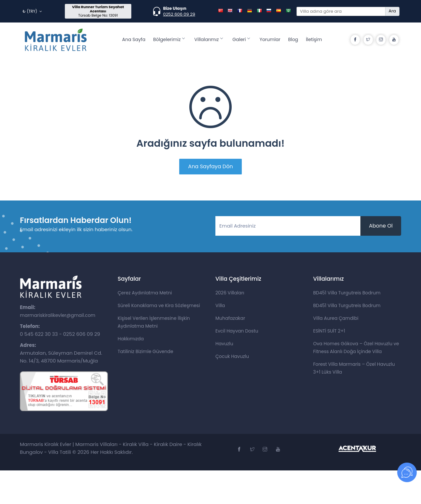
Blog (293, 39)
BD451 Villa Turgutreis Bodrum (347, 293)
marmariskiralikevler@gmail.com (58, 315)
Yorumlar (270, 39)
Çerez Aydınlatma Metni (145, 293)
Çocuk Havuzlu (232, 356)
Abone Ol (381, 226)
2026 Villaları (230, 293)
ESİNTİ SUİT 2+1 (329, 331)
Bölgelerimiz (169, 39)
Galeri (241, 39)
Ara (392, 11)
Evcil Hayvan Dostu (237, 331)
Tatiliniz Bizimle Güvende (145, 351)
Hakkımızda (131, 339)
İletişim (314, 39)
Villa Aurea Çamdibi (336, 318)
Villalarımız (208, 39)
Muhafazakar (230, 318)
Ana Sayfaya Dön (210, 166)
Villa (220, 305)
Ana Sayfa (134, 39)
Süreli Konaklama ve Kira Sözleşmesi (159, 305)
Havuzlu (224, 344)
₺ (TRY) (32, 11)
